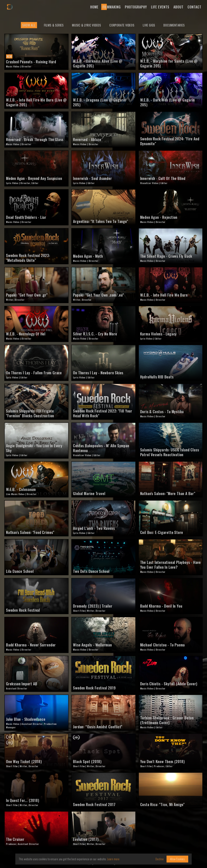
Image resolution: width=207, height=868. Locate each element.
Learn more (113, 859)
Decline (160, 859)
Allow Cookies (177, 859)
